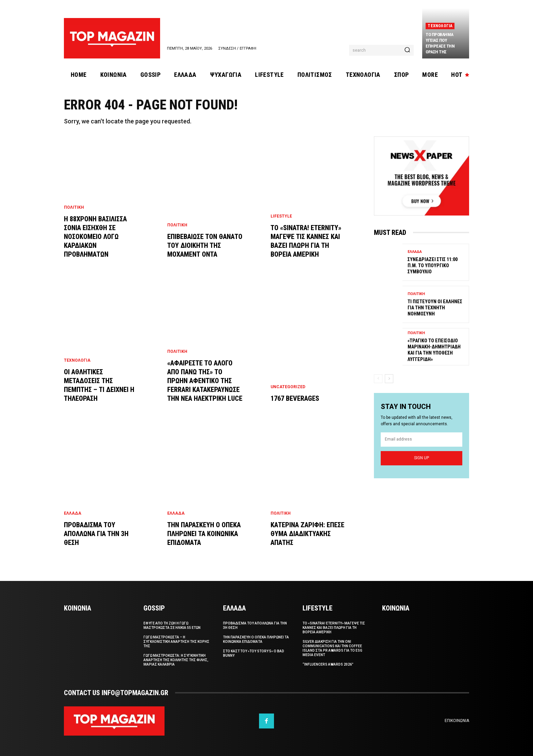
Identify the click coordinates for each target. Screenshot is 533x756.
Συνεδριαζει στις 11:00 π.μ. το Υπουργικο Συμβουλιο (433, 265)
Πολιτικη (74, 207)
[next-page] (389, 378)
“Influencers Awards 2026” (328, 664)
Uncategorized (288, 387)
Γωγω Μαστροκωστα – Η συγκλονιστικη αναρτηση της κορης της (176, 642)
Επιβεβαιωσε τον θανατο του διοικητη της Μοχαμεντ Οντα (205, 245)
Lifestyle (281, 216)
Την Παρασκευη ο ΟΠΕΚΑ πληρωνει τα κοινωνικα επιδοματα (204, 534)
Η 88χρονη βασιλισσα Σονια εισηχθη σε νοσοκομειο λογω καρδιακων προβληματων (95, 237)
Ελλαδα (73, 513)
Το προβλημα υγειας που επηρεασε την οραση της (440, 43)
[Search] (407, 50)
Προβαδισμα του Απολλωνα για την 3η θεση (96, 534)
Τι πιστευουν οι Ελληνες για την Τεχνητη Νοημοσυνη (435, 308)
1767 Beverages (295, 398)
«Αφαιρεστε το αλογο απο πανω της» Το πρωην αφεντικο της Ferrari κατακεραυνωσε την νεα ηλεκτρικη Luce (205, 381)
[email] (422, 440)
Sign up (422, 458)
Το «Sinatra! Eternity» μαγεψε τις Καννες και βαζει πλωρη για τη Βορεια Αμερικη (334, 628)
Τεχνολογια (440, 26)
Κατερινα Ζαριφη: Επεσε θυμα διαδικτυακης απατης (307, 534)
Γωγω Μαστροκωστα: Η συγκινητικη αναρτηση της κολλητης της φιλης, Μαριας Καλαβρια (176, 660)
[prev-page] (378, 378)
